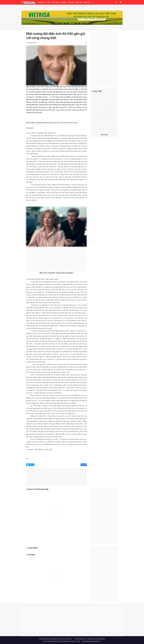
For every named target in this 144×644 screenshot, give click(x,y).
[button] (116, 2)
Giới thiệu (87, 2)
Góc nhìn (71, 2)
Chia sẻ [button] (31, 465)
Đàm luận (79, 2)
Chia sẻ (84, 465)
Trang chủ (41, 2)
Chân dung (55, 2)
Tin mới (31, 555)
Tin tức (48, 2)
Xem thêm (104, 135)
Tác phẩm (64, 2)
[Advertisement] (56, 260)
